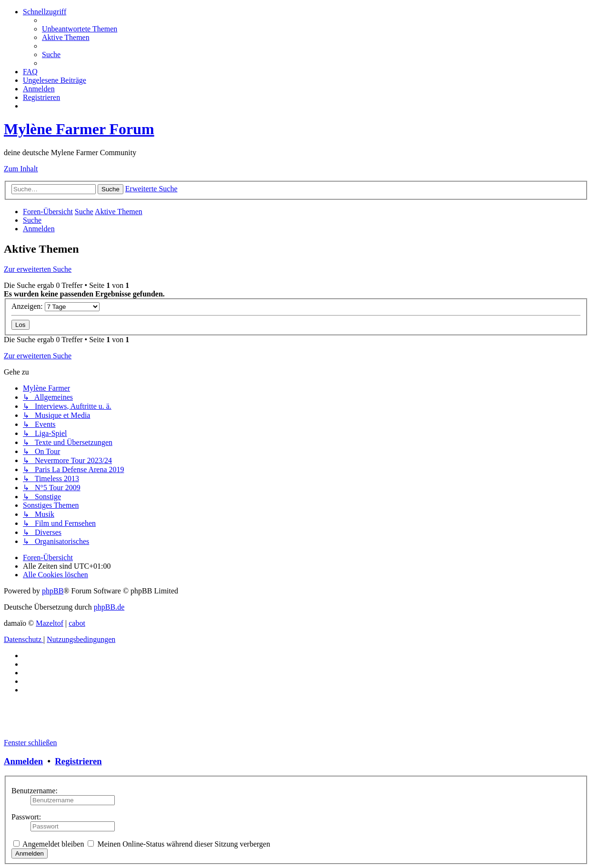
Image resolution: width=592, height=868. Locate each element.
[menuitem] (80, 29)
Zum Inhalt (21, 169)
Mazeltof (50, 623)
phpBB (53, 591)
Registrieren (78, 761)
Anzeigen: (55, 306)
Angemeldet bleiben (49, 844)
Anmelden (23, 761)
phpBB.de (109, 607)
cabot (77, 623)
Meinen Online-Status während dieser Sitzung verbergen (179, 844)
